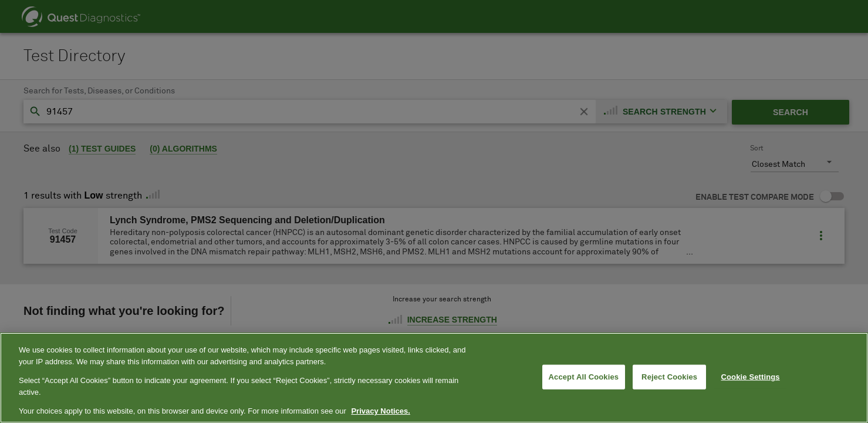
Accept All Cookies (584, 377)
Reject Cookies (669, 377)
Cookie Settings (751, 377)
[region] (434, 378)
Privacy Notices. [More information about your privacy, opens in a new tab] (380, 411)
